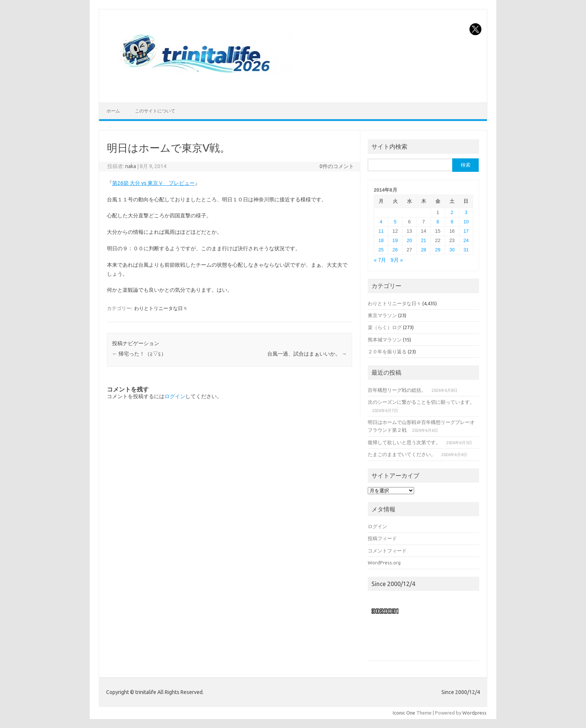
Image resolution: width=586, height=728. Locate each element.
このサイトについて (155, 111)
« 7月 (380, 260)
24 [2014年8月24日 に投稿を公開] (466, 240)
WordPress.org (384, 563)
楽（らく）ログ (385, 327)
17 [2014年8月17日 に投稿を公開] (466, 231)
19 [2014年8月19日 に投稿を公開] (395, 240)
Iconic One (404, 713)
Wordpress (474, 713)
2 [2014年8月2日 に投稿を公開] (452, 212)
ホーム (113, 111)
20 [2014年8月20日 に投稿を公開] (409, 240)
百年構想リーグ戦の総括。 (397, 390)
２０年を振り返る (387, 351)
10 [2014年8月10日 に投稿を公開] (466, 222)
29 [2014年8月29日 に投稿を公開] (438, 250)
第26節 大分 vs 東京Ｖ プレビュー (153, 183)
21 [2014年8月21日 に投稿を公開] (423, 240)
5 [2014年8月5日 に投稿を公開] (395, 222)
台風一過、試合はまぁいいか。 (307, 354)
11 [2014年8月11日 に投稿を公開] (381, 231)
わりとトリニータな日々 (161, 308)
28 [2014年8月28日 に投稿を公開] (423, 250)
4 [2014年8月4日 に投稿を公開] (381, 222)
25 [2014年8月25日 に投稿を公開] (381, 250)
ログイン (175, 396)
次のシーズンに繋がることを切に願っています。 (421, 402)
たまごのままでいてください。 (402, 454)
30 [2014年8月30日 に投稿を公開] (452, 250)
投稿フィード (382, 538)
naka (131, 166)
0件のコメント (337, 166)
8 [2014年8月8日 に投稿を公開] (438, 222)
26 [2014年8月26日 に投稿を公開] (395, 250)
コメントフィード (387, 551)
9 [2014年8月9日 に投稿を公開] (452, 222)
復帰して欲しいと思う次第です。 (404, 442)
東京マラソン (382, 315)
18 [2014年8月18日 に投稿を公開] (381, 240)
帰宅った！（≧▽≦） (139, 354)
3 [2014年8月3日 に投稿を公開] (466, 212)
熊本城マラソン (385, 340)
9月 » (397, 260)
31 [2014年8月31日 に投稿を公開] (466, 250)
